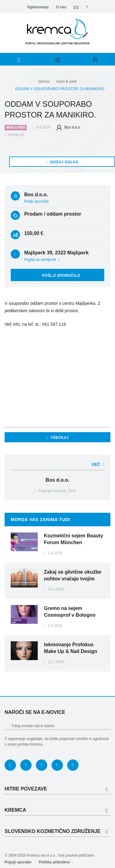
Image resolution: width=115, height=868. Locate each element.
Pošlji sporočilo (36, 201)
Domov (44, 82)
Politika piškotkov (54, 862)
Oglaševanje (38, 7)
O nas (61, 7)
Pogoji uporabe (18, 862)
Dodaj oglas (62, 162)
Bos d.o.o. (69, 127)
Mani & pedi (66, 82)
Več (98, 464)
